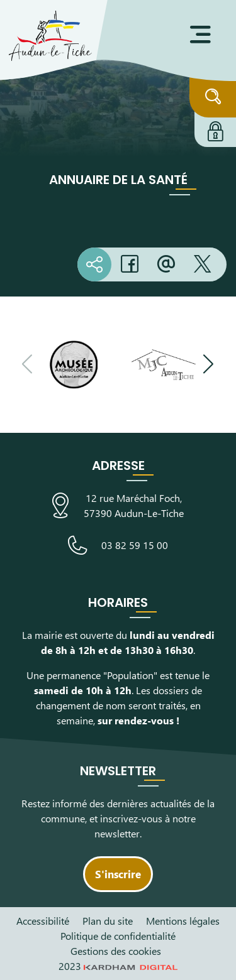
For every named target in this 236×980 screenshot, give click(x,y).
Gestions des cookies (116, 951)
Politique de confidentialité (118, 936)
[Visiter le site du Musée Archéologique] (74, 365)
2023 (118, 966)
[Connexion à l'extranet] (215, 129)
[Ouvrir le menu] (200, 35)
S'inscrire (118, 874)
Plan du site (108, 921)
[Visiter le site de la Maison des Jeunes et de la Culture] (164, 364)
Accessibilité (43, 921)
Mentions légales (183, 921)
